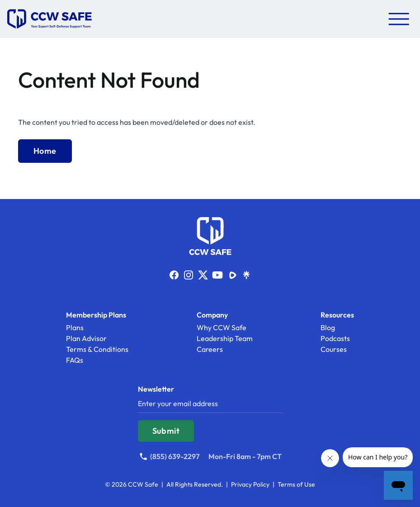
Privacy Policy (250, 484)
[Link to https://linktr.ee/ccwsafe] (246, 275)
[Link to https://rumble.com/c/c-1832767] (232, 275)
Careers (210, 349)
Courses (334, 349)
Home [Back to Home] (45, 151)
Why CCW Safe (222, 327)
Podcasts (335, 338)
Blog (328, 327)
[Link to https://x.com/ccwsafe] (203, 275)
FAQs (75, 360)
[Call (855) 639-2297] (169, 456)
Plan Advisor (86, 338)
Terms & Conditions (97, 349)
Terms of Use (296, 484)
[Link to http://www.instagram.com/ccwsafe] (189, 275)
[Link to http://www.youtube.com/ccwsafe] (217, 275)
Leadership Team (225, 338)
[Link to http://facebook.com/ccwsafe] (174, 275)
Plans (75, 327)
